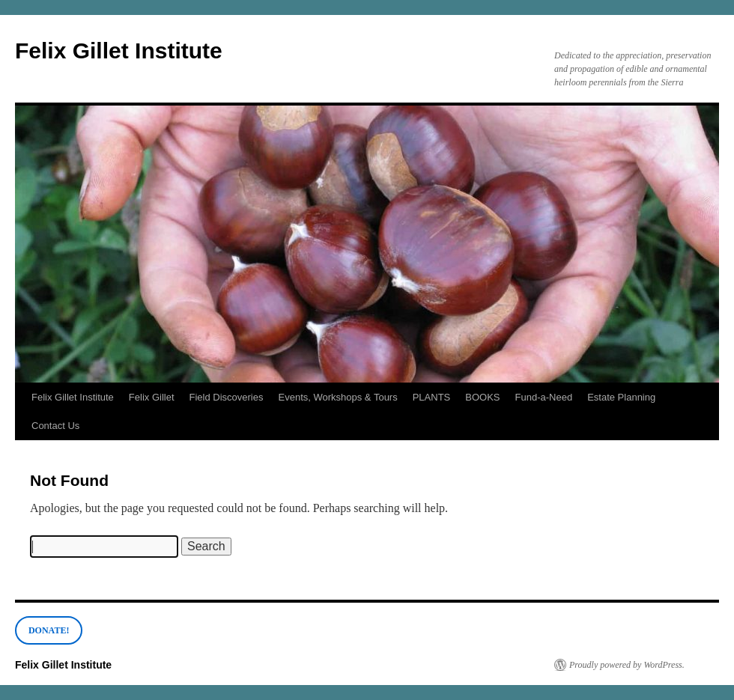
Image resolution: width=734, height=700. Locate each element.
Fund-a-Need (544, 397)
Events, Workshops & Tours (338, 397)
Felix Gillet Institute (119, 51)
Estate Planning (621, 397)
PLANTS (432, 397)
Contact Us (55, 426)
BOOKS (482, 397)
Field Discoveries (227, 397)
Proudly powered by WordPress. (627, 665)
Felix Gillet (152, 397)
